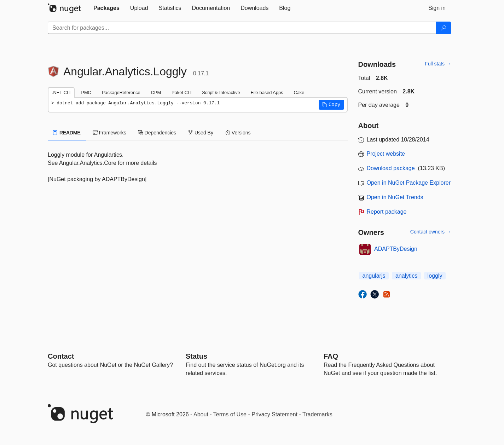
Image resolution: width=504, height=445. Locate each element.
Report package (387, 212)
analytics (406, 276)
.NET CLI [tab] (61, 93)
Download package (391, 168)
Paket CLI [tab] (181, 93)
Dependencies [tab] (157, 133)
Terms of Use (230, 414)
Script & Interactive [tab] (221, 93)
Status (196, 356)
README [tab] (67, 133)
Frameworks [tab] (109, 133)
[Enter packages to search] (242, 28)
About (201, 414)
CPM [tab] (156, 93)
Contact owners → (431, 232)
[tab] (106, 8)
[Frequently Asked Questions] (331, 356)
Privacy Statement (274, 414)
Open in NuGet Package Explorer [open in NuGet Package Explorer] (409, 183)
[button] (331, 105)
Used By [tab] (201, 133)
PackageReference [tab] (121, 93)
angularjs (374, 276)
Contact (61, 356)
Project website (386, 154)
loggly (435, 276)
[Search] (444, 28)
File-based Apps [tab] (267, 93)
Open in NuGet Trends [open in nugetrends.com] (395, 197)
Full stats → (438, 64)
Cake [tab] (299, 93)
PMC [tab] (86, 93)
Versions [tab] (238, 133)
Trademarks (317, 414)
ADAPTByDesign (396, 249)
